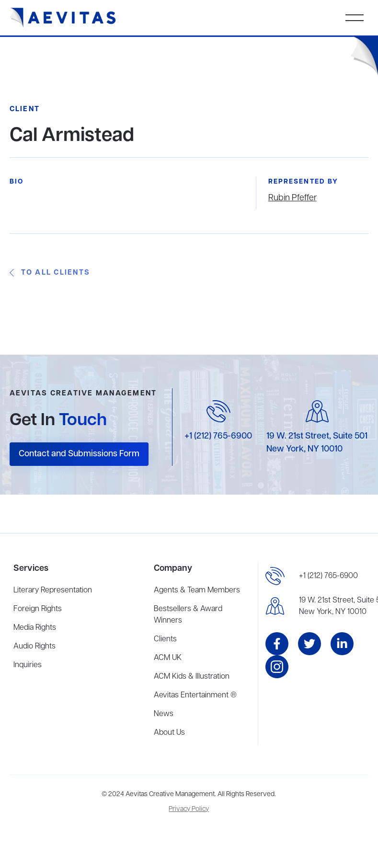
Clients (165, 639)
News (164, 714)
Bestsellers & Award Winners (188, 615)
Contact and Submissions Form (79, 454)
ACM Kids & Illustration (192, 677)
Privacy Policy (189, 809)
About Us (169, 733)
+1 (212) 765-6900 (218, 436)
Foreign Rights (38, 609)
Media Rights (35, 628)
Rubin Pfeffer (292, 198)
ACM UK (168, 658)
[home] (63, 18)
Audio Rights (34, 647)
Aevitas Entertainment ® (195, 695)
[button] (355, 18)
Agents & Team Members (197, 590)
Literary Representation (53, 590)
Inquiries (28, 665)
